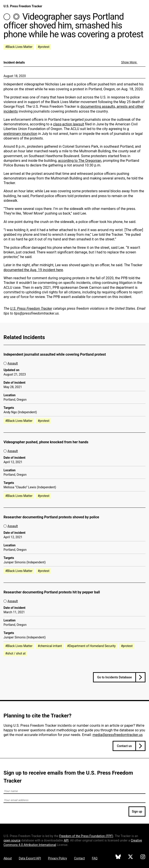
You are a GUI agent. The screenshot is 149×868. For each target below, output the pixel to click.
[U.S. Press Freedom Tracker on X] (130, 857)
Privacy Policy (58, 858)
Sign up (137, 811)
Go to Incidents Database (115, 677)
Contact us (124, 746)
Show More (129, 62)
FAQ (95, 858)
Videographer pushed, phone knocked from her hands (46, 442)
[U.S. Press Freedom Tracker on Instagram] (143, 857)
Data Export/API (30, 858)
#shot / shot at (15, 653)
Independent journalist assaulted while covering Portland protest (55, 354)
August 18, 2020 (15, 76)
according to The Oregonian (80, 161)
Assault (13, 363)
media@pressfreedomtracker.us (118, 735)
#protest (44, 47)
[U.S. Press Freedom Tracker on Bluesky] (118, 857)
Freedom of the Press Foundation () (86, 836)
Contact (79, 858)
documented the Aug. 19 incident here (33, 270)
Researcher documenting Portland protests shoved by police (51, 517)
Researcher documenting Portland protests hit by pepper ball (52, 592)
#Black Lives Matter (19, 47)
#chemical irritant (50, 646)
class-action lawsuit (69, 124)
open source (12, 840)
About (8, 858)
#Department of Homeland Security (91, 646)
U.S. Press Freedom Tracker (23, 6)
